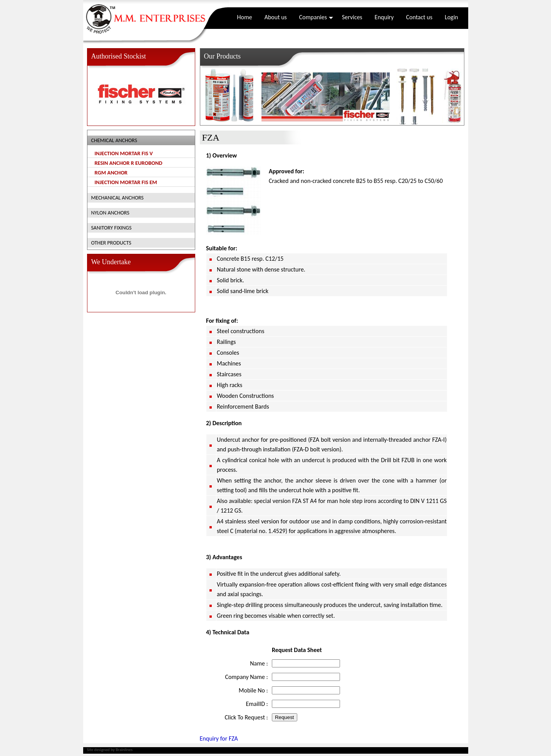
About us (276, 17)
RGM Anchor (111, 173)
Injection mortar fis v (124, 153)
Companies (316, 17)
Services (352, 17)
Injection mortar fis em (126, 182)
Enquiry (384, 17)
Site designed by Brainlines (110, 750)
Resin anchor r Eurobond (129, 163)
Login (451, 17)
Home (245, 17)
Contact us (419, 17)
